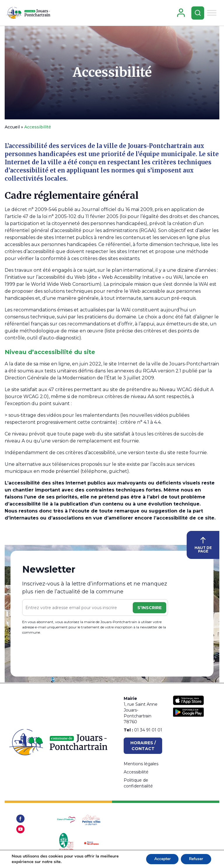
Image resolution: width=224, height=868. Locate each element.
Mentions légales (141, 764)
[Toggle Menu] (212, 13)
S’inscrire (149, 609)
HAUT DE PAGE (203, 546)
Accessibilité (112, 73)
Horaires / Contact (143, 746)
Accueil (12, 128)
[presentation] (66, 655)
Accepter (160, 859)
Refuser (195, 859)
